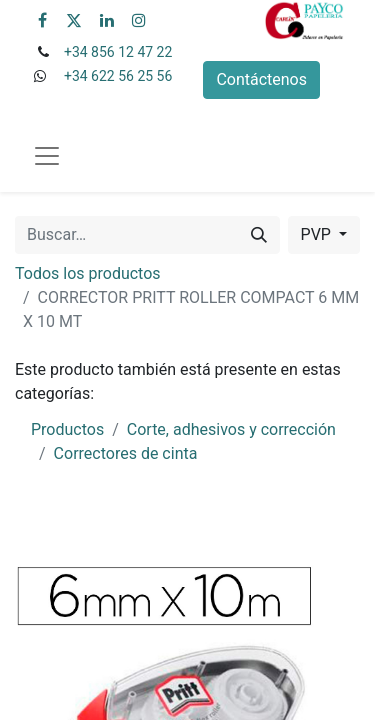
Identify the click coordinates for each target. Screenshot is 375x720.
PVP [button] (318, 234)
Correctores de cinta (126, 453)
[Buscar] (259, 235)
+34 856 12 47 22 (118, 52)
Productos (67, 429)
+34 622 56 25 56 (118, 76)
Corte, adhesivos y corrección (231, 429)
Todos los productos (88, 273)
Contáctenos (261, 79)
